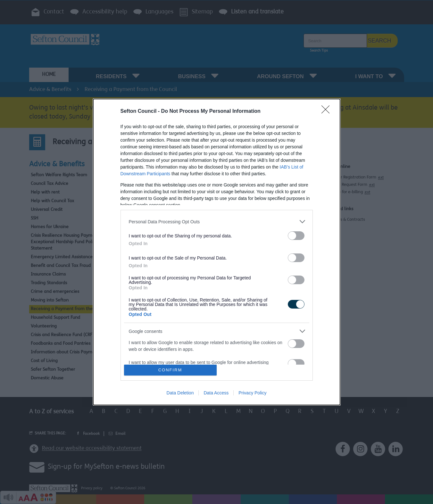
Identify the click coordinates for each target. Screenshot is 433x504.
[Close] (328, 112)
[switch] (296, 236)
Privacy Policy (252, 393)
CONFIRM (170, 370)
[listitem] (217, 222)
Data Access (216, 393)
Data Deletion (180, 393)
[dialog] (217, 252)
